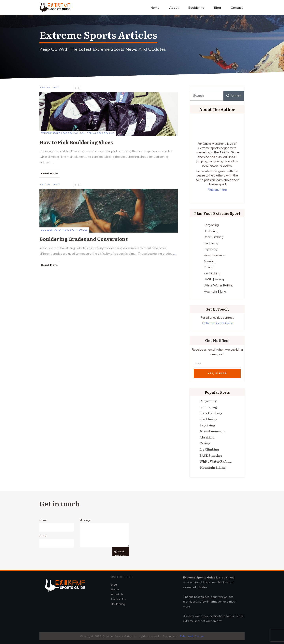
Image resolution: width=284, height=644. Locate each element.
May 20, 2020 (50, 184)
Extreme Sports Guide (218, 323)
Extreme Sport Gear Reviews (60, 133)
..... (52, 162)
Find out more (217, 190)
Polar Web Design (192, 636)
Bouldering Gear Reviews (97, 133)
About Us (117, 594)
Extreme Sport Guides (73, 230)
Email (43, 536)
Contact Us (118, 599)
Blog (114, 585)
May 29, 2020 (50, 87)
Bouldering (49, 230)
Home (115, 589)
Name (43, 520)
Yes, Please (217, 373)
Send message (121, 553)
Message (85, 520)
